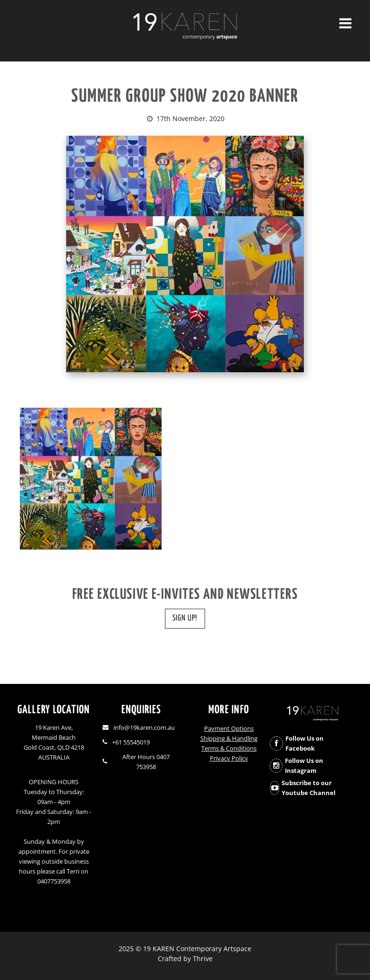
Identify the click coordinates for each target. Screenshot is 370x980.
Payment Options (229, 729)
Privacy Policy (229, 758)
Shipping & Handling (229, 739)
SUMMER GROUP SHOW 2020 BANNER (185, 97)
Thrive (203, 958)
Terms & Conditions (229, 748)
